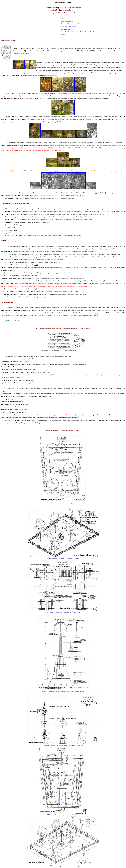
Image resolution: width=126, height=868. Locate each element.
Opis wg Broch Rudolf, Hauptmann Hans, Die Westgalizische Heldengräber (78, 32)
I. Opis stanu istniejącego (67, 21)
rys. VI (36, 265)
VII (17, 396)
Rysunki (63, 34)
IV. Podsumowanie (66, 29)
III (2, 241)
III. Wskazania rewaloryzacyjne (68, 26)
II (1, 203)
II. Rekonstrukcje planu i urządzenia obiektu (71, 24)
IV (2, 302)
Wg (37, 328)
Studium (48, 430)
